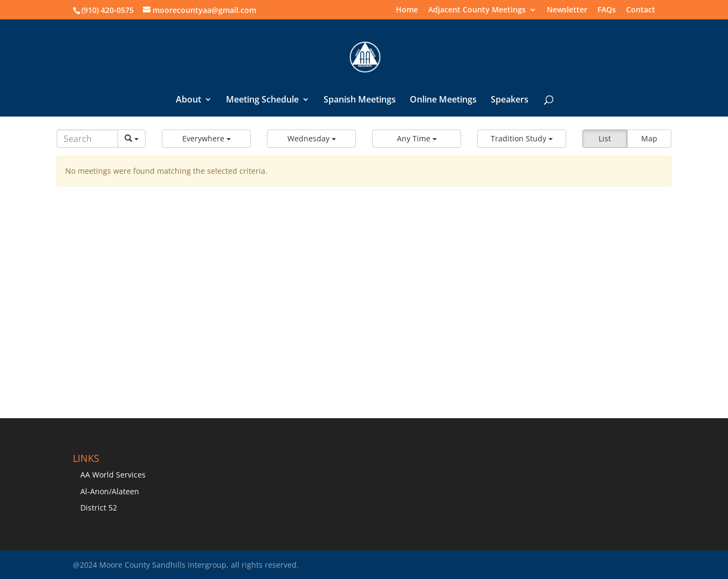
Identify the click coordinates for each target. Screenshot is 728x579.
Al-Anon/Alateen (110, 491)
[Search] (87, 139)
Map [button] (649, 138)
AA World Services (113, 475)
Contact (641, 10)
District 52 (99, 508)
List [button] (605, 138)
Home (407, 10)
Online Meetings (443, 100)
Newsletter (567, 10)
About (188, 100)
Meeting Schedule (262, 100)
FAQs (607, 10)
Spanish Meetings (360, 100)
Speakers (510, 100)
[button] (206, 139)
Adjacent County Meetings (477, 10)
